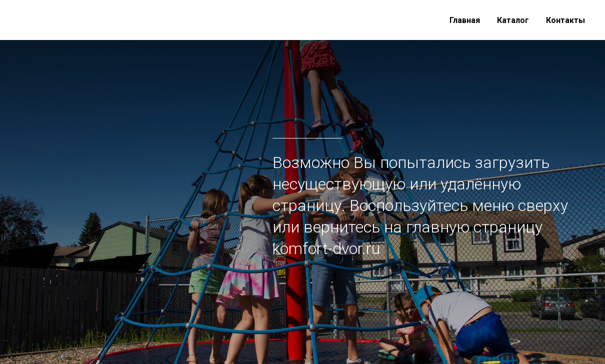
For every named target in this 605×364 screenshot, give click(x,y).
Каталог (513, 20)
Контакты (565, 20)
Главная (465, 20)
